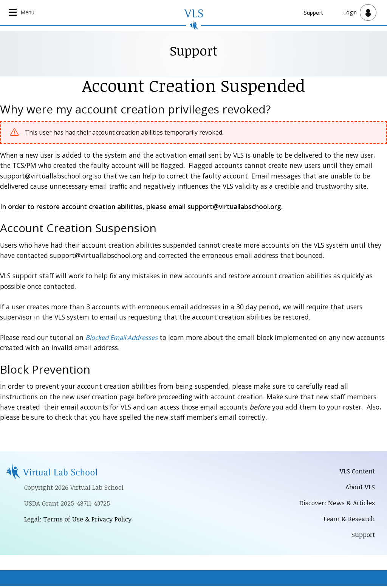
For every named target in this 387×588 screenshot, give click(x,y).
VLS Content (356, 472)
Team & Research (348, 520)
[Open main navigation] (22, 13)
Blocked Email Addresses (124, 338)
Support (313, 13)
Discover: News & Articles (336, 504)
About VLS (360, 488)
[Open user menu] (360, 13)
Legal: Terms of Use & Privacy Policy (80, 520)
